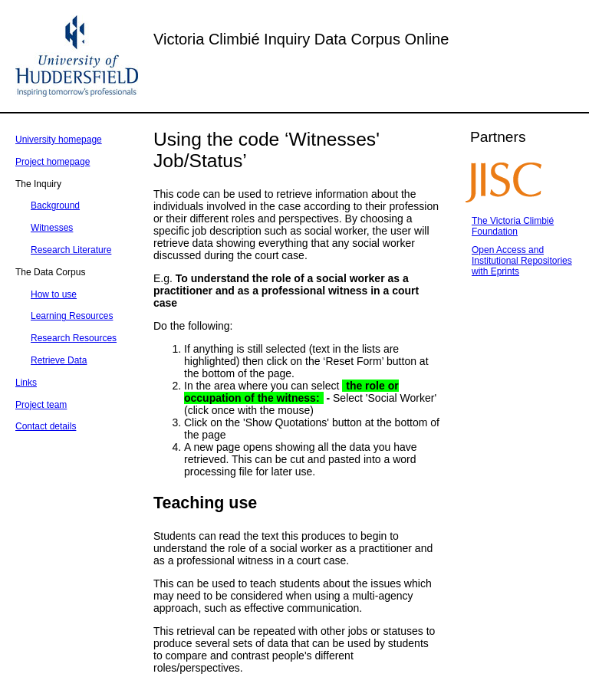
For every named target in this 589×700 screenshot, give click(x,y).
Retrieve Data (59, 360)
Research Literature (71, 250)
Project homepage (53, 162)
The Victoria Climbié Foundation (513, 226)
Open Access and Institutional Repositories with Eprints (522, 261)
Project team (41, 405)
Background (55, 205)
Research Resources (74, 338)
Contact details (46, 426)
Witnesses (52, 228)
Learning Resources (72, 316)
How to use (54, 294)
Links (26, 383)
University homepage (59, 140)
